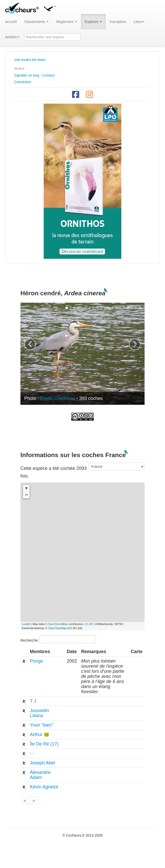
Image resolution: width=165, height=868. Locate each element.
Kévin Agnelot (44, 787)
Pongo (37, 661)
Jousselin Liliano (39, 713)
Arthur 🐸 (40, 735)
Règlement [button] (67, 22)
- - (32, 753)
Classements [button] (36, 22)
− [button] (26, 495)
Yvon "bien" (42, 725)
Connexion (23, 82)
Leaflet (26, 624)
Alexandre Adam (40, 775)
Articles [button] (12, 37)
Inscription (118, 22)
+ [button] (26, 488)
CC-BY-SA (91, 624)
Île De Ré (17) (44, 744)
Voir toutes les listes (30, 60)
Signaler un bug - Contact (34, 75)
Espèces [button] (93, 22)
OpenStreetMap (58, 624)
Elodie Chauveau (58, 398)
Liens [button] (139, 22)
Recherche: (58, 639)
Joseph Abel (42, 763)
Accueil (11, 22)
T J (33, 701)
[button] (50, 8)
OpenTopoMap (57, 628)
